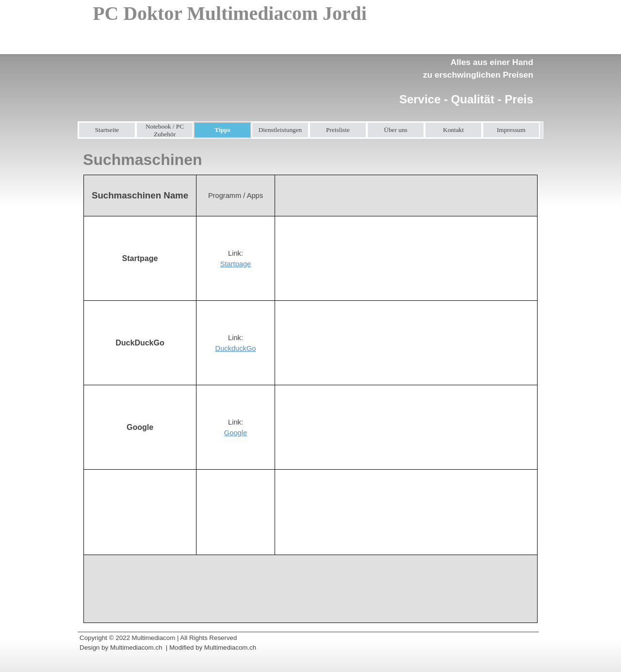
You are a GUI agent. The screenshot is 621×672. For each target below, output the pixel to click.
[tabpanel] (463, 76)
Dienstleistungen (280, 130)
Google (236, 433)
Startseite (107, 130)
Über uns (396, 130)
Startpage (236, 264)
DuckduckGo (236, 348)
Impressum (511, 130)
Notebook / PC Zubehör (165, 130)
